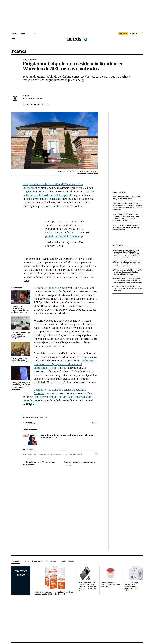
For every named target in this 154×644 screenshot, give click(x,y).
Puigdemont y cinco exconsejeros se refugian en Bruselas (20, 360)
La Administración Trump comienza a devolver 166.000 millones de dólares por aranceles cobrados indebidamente (128, 280)
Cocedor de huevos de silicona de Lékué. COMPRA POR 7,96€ (111, 585)
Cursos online (37, 561)
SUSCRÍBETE (123, 34)
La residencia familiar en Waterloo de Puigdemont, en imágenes (21, 335)
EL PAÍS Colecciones (68, 561)
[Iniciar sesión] (136, 34)
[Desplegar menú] (13, 39)
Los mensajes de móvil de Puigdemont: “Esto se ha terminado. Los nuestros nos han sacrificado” (21, 386)
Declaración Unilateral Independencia (50, 454)
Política (19, 51)
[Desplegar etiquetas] (96, 454)
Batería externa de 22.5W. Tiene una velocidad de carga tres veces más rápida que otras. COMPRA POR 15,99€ (88, 586)
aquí (70, 465)
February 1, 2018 (54, 246)
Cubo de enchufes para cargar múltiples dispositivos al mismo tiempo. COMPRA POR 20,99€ (131, 586)
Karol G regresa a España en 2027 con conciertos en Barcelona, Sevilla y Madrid (126, 227)
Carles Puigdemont (30, 60)
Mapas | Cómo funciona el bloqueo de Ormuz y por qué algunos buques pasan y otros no (128, 288)
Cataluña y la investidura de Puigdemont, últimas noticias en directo (20, 309)
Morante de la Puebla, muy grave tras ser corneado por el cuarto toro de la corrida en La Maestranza (127, 264)
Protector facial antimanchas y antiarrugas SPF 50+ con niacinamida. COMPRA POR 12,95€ (54, 593)
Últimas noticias (119, 192)
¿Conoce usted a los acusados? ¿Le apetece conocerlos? (127, 198)
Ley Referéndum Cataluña (74, 454)
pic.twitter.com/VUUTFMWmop (64, 236)
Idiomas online (51, 561)
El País (26, 96)
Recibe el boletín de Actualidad (36, 417)
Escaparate (16, 561)
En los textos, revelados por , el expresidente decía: (65, 364)
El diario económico (50, 288)
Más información (29, 465)
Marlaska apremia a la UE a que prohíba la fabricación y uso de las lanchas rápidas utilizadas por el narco (128, 272)
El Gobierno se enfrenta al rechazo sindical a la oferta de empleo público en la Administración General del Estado (127, 206)
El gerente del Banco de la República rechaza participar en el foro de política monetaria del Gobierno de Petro (126, 217)
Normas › (95, 423)
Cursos (26, 561)
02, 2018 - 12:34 (35, 99)
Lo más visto (118, 245)
